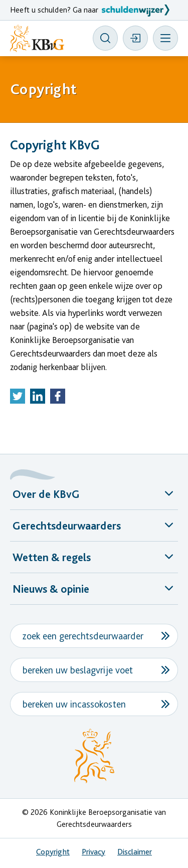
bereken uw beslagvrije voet (78, 670)
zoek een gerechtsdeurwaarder (83, 636)
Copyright (53, 852)
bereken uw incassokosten (74, 704)
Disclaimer (135, 852)
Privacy (93, 852)
